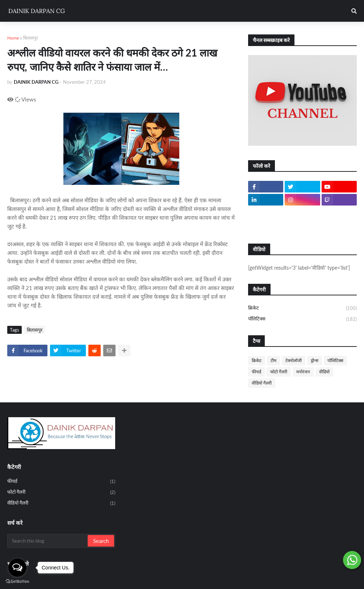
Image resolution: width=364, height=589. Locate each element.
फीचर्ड (256, 372)
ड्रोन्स (315, 360)
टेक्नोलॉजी (294, 360)
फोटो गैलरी (279, 372)
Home (13, 38)
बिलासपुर (31, 38)
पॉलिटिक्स (302, 319)
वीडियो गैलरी (262, 383)
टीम (273, 360)
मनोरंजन (303, 372)
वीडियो (324, 372)
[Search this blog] (48, 541)
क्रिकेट (302, 308)
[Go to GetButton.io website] (17, 582)
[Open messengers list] (17, 568)
